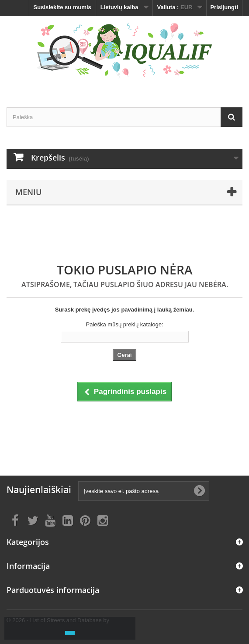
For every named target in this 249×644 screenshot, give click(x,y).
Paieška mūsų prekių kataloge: (124, 324)
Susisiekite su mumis (62, 7)
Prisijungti (224, 7)
